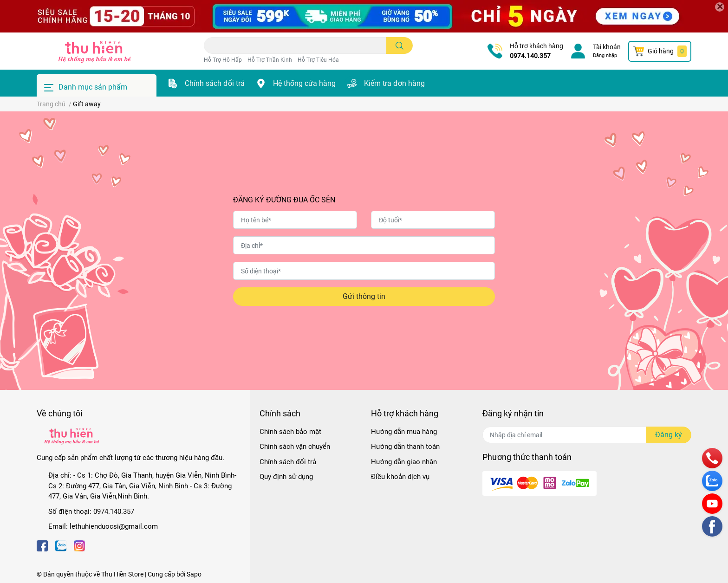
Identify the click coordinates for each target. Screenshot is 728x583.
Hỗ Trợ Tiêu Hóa (318, 60)
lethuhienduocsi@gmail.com (114, 526)
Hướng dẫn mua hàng (404, 432)
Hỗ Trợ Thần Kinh (270, 60)
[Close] (720, 7)
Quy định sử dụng (286, 477)
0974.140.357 (530, 56)
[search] (400, 45)
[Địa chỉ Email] (587, 435)
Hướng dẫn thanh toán (405, 447)
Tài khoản (607, 47)
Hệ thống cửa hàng (304, 83)
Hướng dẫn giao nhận (404, 462)
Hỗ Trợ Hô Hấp (223, 60)
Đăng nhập (605, 55)
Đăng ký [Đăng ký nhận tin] (669, 435)
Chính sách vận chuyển (295, 447)
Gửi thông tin (364, 296)
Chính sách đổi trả (215, 83)
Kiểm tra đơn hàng (394, 83)
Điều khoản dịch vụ (400, 477)
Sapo (194, 574)
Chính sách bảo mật (290, 432)
